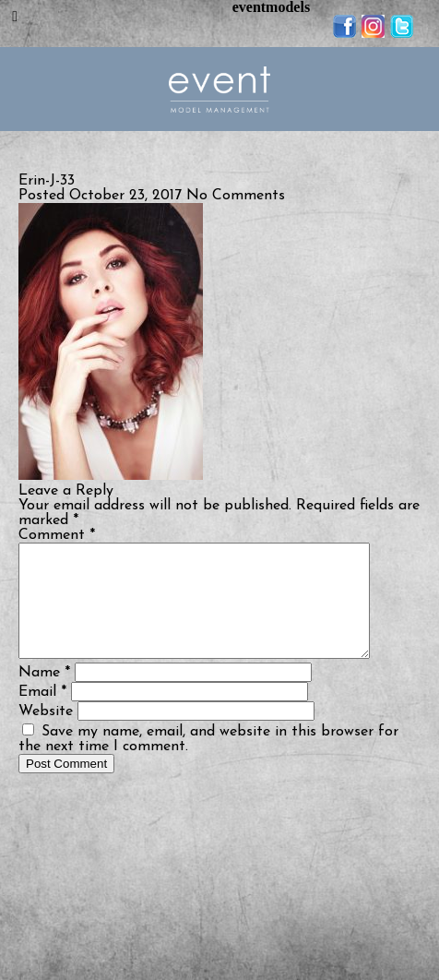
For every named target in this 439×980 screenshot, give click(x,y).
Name (44, 695)
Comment (57, 535)
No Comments (236, 196)
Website (46, 734)
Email (42, 714)
